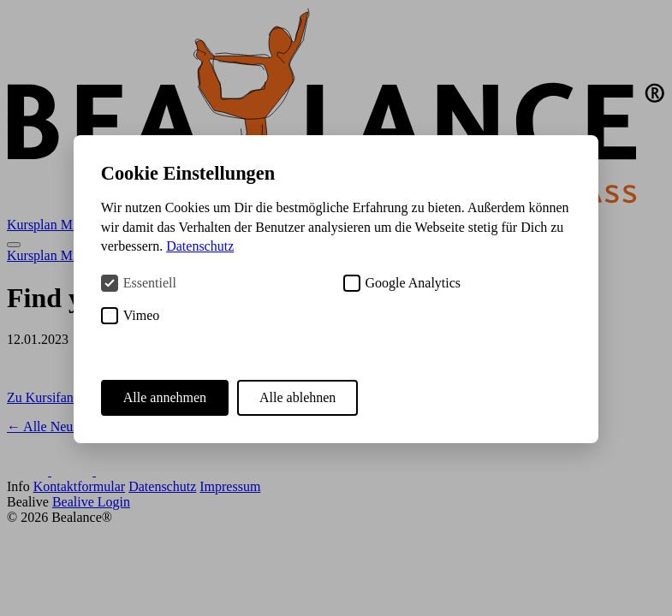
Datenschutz (162, 486)
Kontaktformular (80, 486)
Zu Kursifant (42, 397)
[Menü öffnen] (14, 245)
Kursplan (34, 225)
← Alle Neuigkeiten (62, 426)
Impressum (230, 486)
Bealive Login (91, 502)
